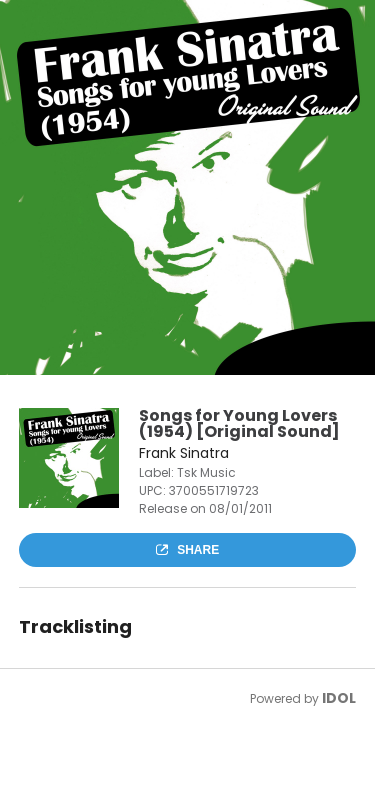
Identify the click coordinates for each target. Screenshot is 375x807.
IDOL (339, 698)
